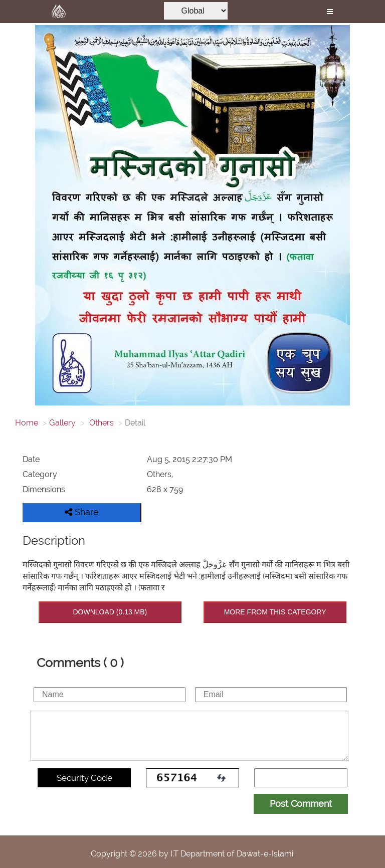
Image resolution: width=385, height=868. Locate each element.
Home (27, 423)
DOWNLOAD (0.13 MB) (110, 612)
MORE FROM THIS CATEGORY (275, 612)
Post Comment (301, 804)
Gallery (62, 423)
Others (101, 423)
